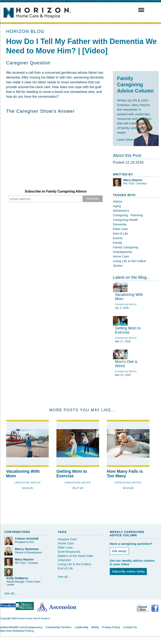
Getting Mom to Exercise (128, 330)
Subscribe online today (128, 571)
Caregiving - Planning (128, 215)
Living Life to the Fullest (129, 261)
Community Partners (58, 627)
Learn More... (126, 139)
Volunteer (64, 560)
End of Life (120, 233)
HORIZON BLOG (25, 31)
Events (118, 238)
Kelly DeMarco (17, 578)
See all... (10, 593)
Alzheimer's (121, 211)
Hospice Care (67, 539)
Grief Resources (69, 552)
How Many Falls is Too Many (125, 474)
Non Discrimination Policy (17, 631)
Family (118, 243)
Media (95, 627)
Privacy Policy (111, 627)
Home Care (121, 256)
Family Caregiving (125, 247)
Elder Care (120, 229)
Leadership (81, 627)
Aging (117, 206)
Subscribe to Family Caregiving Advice (56, 191)
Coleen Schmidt (27, 538)
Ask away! (119, 551)
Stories (118, 266)
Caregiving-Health (125, 220)
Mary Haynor (133, 180)
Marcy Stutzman (27, 549)
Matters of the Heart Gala (75, 556)
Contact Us (130, 627)
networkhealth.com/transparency (21, 627)
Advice (118, 201)
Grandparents (123, 252)
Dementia (120, 224)
